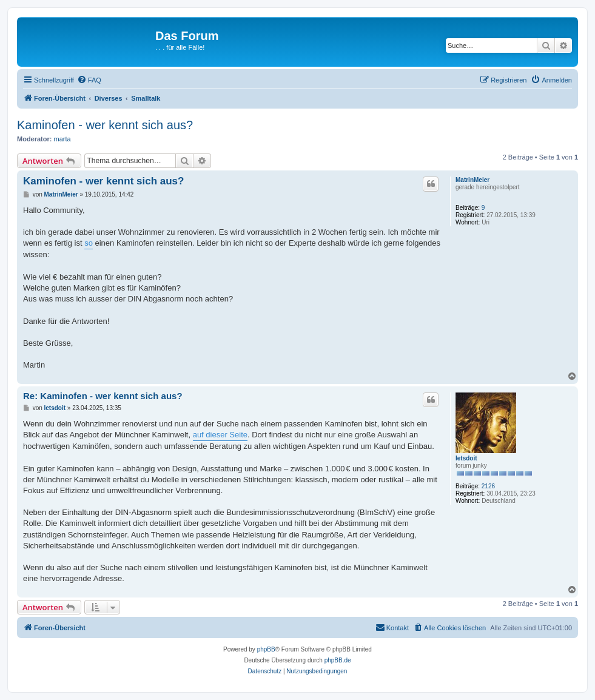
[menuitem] (89, 80)
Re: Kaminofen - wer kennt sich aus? (103, 396)
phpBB (266, 649)
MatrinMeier (472, 180)
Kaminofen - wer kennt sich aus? (105, 125)
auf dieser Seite (220, 435)
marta (62, 139)
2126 (488, 486)
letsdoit (466, 458)
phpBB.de (338, 660)
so (89, 243)
